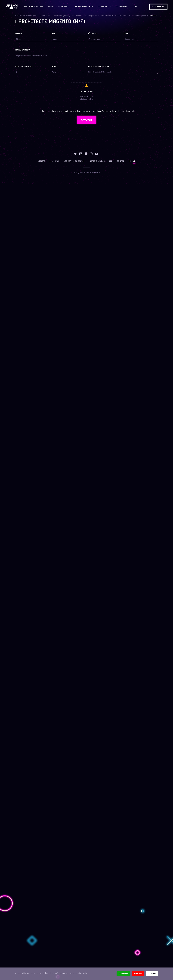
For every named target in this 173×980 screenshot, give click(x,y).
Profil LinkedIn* (23, 50)
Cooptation (54, 161)
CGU (111, 161)
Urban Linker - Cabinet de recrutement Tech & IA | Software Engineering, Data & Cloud (48, 16)
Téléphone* (93, 33)
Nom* (54, 33)
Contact (120, 161)
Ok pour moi (123, 974)
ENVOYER (87, 120)
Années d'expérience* (25, 67)
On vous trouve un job (84, 7)
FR (134, 161)
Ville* (54, 67)
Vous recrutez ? (104, 7)
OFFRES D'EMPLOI (64, 7)
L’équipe (41, 161)
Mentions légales (97, 161)
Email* (127, 33)
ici (133, 111)
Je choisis (152, 974)
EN (130, 161)
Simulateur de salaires (34, 7)
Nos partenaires (122, 7)
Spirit (50, 7)
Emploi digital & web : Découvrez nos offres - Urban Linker (106, 16)
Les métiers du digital (74, 161)
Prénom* (19, 33)
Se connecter (158, 7)
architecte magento (139, 16)
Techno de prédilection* (99, 67)
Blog (135, 7)
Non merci (138, 974)
